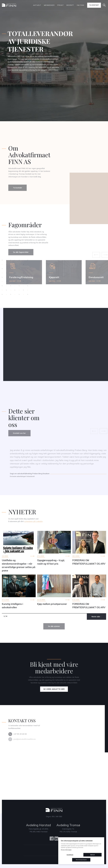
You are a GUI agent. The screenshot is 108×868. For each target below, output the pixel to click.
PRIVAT (60, 5)
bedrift (70, 5)
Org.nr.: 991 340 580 (54, 817)
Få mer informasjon (66, 850)
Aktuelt (37, 5)
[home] (9, 5)
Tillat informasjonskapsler (81, 860)
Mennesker (49, 5)
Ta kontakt (94, 5)
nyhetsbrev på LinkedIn (33, 521)
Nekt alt (93, 855)
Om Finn (80, 5)
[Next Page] (96, 617)
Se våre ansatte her (54, 689)
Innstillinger (70, 855)
